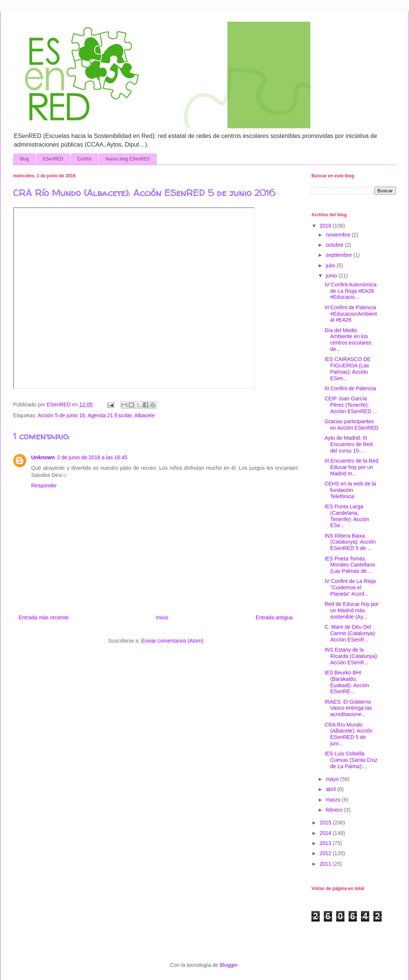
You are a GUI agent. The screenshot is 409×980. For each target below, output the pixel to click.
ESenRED (53, 159)
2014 (326, 833)
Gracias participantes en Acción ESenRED (351, 425)
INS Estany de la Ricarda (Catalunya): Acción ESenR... (351, 656)
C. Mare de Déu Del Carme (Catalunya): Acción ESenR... (350, 633)
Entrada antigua (274, 617)
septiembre (339, 255)
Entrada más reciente (44, 617)
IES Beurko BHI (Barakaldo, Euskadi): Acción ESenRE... (347, 682)
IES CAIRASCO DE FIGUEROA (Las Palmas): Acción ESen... (348, 369)
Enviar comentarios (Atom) (172, 641)
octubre (335, 245)
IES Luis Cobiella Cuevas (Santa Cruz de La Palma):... (351, 760)
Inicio (162, 617)
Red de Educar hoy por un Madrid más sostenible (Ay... (352, 610)
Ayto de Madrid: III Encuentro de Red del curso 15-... (349, 444)
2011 (326, 864)
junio (332, 276)
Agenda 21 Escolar (110, 415)
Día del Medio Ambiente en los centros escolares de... (348, 340)
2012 (326, 853)
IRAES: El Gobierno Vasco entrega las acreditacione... (348, 708)
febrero (335, 810)
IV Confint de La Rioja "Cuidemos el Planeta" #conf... (350, 587)
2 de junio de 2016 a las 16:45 (92, 457)
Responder (44, 486)
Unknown (43, 457)
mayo (333, 779)
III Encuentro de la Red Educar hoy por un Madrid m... (351, 467)
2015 (326, 823)
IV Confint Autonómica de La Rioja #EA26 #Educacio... (351, 291)
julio (331, 265)
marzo (334, 800)
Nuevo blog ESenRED (128, 159)
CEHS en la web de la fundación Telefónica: (350, 490)
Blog (24, 159)
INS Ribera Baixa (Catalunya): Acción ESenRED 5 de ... (350, 542)
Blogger (228, 965)
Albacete (144, 415)
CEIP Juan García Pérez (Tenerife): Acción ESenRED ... (351, 405)
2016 (326, 226)
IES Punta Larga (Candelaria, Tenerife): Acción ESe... (347, 516)
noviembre (339, 235)
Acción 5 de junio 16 (61, 415)
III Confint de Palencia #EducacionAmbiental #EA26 (351, 314)
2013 (326, 843)
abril (331, 789)
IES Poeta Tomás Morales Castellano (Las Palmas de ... (350, 565)
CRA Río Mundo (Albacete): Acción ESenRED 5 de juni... (349, 734)
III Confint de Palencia (350, 388)
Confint (84, 159)
